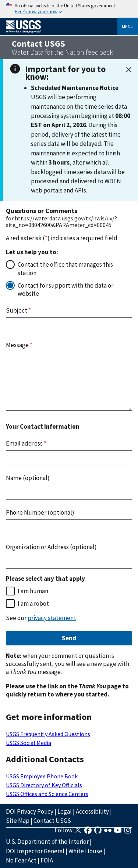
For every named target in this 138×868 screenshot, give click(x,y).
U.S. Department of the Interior (47, 842)
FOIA (47, 860)
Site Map (18, 821)
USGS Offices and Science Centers (47, 794)
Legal (65, 811)
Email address (26, 443)
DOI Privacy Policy (30, 811)
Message (19, 345)
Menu (128, 26)
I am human (33, 591)
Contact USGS (52, 821)
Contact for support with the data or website (66, 289)
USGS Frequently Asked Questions (48, 734)
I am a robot (33, 604)
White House (85, 851)
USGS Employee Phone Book (42, 776)
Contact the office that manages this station (65, 269)
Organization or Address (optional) (51, 547)
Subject (18, 310)
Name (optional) (28, 478)
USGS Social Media (29, 743)
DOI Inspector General (35, 851)
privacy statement (52, 618)
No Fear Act (21, 860)
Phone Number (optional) (40, 512)
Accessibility (92, 811)
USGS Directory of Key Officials (44, 785)
